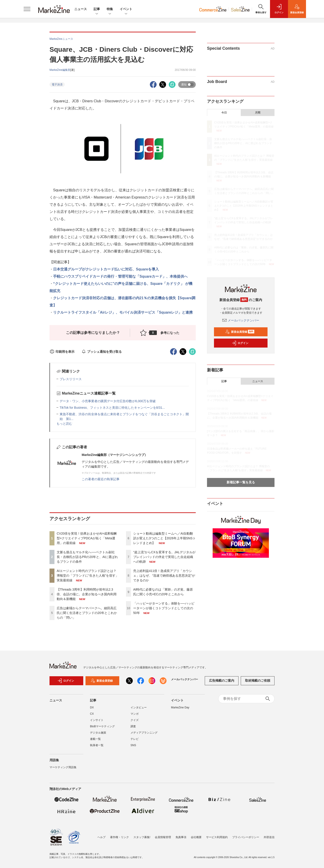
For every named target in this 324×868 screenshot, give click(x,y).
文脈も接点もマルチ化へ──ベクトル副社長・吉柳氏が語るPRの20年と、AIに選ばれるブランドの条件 (87, 557)
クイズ (135, 720)
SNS (133, 745)
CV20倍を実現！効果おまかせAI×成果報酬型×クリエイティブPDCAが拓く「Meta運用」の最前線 (87, 538)
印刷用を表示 (62, 352)
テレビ (135, 739)
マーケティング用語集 (63, 767)
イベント (126, 9)
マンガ (135, 714)
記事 (97, 9)
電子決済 (57, 85)
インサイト (97, 720)
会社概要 (196, 837)
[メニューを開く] (27, 9)
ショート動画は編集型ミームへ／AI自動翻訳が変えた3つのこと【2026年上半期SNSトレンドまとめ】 (164, 538)
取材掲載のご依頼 (258, 681)
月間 (258, 113)
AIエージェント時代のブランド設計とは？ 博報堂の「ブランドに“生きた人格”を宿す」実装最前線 (88, 576)
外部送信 (269, 837)
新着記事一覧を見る (241, 482)
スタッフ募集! (142, 837)
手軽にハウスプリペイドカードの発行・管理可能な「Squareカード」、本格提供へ (120, 276)
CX (92, 714)
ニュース (81, 9)
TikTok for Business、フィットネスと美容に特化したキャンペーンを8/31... (112, 408)
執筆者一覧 (97, 745)
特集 (110, 9)
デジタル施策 (98, 733)
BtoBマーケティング (102, 726)
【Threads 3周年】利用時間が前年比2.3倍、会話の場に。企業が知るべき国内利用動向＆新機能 (87, 594)
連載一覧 (95, 739)
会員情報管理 (163, 837)
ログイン (240, 343)
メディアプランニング (144, 733)
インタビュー (139, 707)
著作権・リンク (119, 837)
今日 (224, 113)
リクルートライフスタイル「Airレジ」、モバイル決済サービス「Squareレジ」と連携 (123, 312)
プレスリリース (71, 379)
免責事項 (181, 837)
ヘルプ (101, 837)
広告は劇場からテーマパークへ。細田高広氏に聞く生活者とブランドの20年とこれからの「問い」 (87, 613)
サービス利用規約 (217, 837)
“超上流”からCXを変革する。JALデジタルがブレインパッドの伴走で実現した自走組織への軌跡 (164, 557)
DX (92, 707)
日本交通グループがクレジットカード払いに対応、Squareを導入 (106, 269)
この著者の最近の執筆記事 (101, 479)
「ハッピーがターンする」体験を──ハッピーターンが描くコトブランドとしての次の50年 (164, 608)
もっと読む (64, 424)
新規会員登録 (240, 332)
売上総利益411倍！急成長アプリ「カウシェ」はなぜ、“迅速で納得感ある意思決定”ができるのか (164, 576)
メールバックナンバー (241, 320)
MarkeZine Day (180, 707)
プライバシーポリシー (246, 837)
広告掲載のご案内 (222, 681)
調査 (133, 726)
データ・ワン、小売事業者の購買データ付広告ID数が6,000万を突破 (109, 401)
